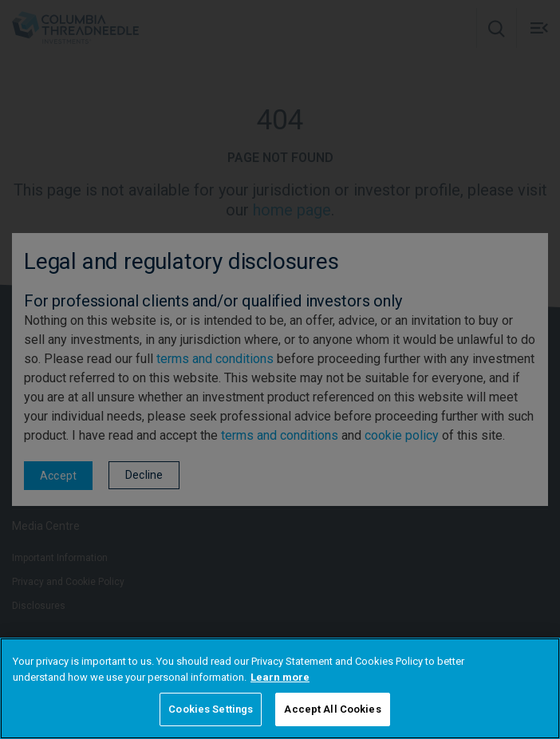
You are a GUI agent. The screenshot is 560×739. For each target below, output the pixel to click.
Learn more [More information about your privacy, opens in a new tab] (280, 677)
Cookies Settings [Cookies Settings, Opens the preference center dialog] (211, 709)
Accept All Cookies (332, 709)
